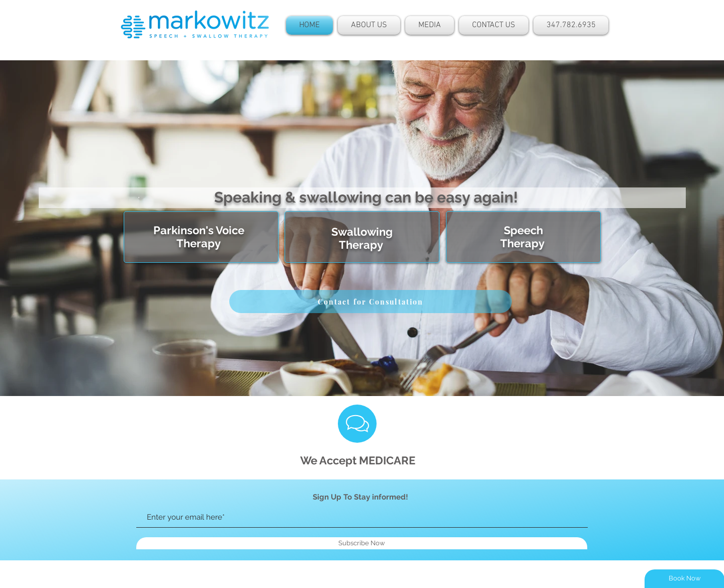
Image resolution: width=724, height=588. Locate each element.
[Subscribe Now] (362, 543)
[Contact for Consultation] (371, 302)
